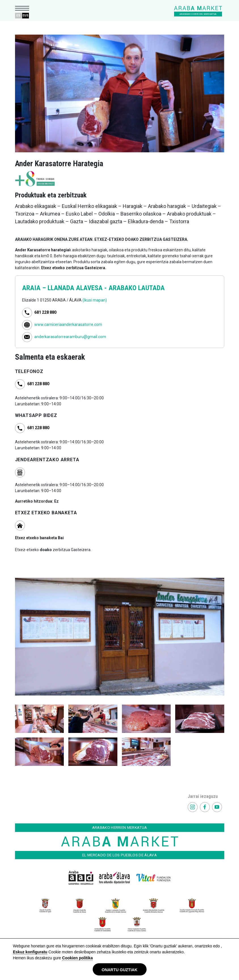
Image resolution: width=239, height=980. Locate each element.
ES (18, 15)
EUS (26, 15)
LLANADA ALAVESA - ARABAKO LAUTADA (106, 288)
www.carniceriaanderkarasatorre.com (68, 324)
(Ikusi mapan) (95, 300)
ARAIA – (35, 288)
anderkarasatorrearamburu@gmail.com (70, 337)
